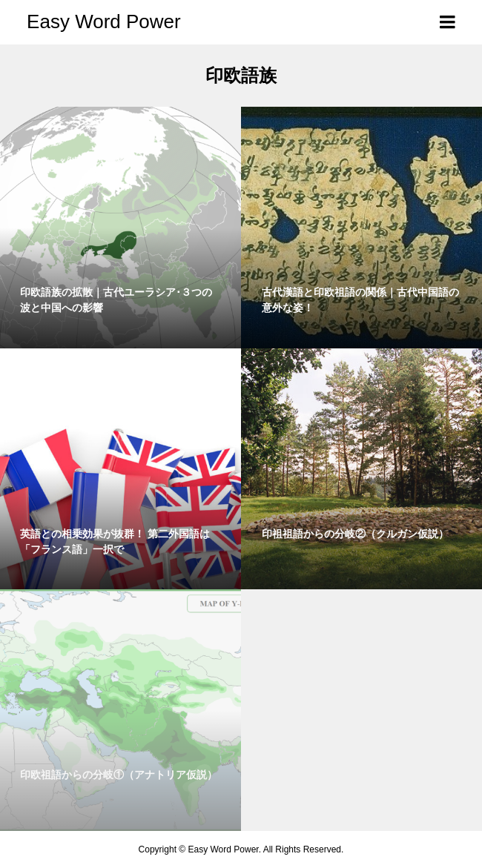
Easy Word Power (104, 21)
